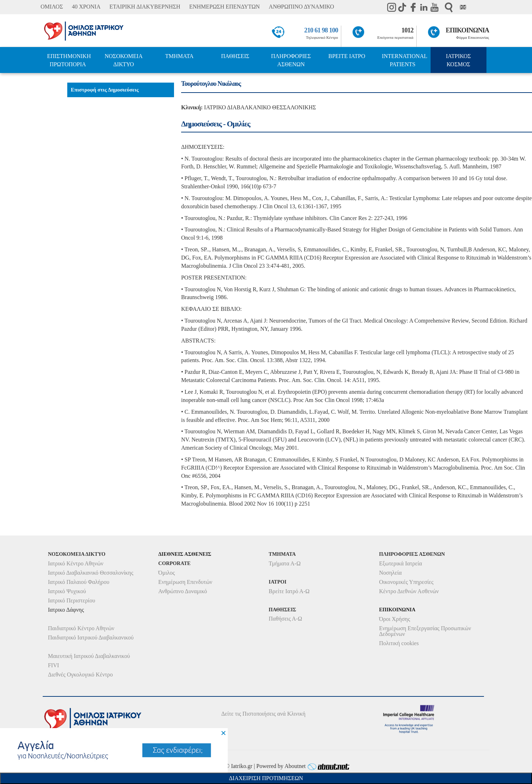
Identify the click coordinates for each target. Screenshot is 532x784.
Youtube (434, 7)
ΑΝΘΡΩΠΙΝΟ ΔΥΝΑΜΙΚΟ (301, 7)
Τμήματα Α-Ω (285, 563)
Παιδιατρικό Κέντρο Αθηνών (81, 628)
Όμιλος (167, 573)
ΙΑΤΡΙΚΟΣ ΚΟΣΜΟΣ (458, 60)
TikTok (402, 7)
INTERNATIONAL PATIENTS (405, 60)
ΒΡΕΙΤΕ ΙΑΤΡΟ (347, 56)
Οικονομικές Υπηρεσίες (406, 582)
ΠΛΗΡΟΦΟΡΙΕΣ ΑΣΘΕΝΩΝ (291, 60)
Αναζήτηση (449, 7)
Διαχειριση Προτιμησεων (266, 778)
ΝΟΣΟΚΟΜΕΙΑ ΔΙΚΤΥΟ (124, 60)
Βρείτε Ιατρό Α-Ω (289, 591)
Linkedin (424, 7)
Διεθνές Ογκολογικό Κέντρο (80, 675)
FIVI (54, 665)
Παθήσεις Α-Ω (285, 619)
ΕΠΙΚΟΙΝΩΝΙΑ (468, 30)
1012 (407, 30)
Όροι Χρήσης (394, 619)
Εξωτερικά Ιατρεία (401, 563)
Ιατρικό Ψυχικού (67, 591)
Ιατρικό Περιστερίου (72, 600)
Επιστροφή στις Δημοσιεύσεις (105, 90)
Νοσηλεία (390, 573)
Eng (463, 7)
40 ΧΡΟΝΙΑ (86, 7)
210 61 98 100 (321, 30)
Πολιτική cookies (399, 643)
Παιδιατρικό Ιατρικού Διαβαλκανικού (91, 637)
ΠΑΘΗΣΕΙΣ (235, 56)
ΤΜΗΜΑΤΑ (179, 56)
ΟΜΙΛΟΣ (52, 7)
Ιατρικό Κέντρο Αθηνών (76, 563)
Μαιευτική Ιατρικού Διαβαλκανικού (89, 656)
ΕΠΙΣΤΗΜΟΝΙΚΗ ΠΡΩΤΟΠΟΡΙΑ (69, 60)
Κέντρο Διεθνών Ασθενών (409, 591)
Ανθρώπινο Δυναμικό (183, 591)
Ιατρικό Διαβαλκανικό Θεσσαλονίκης (91, 573)
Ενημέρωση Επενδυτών (185, 582)
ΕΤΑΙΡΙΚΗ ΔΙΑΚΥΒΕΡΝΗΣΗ (145, 7)
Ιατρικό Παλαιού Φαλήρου (79, 582)
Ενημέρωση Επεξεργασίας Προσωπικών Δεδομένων (425, 631)
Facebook (413, 7)
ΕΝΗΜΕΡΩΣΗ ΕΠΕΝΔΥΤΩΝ (225, 7)
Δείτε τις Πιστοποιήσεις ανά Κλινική (264, 714)
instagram (392, 7)
